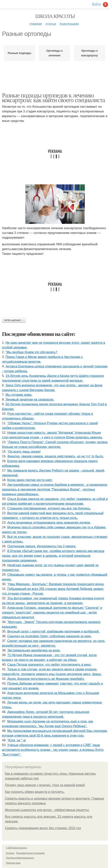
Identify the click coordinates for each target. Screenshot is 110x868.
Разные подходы (19, 53)
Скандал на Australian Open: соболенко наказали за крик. (50, 636)
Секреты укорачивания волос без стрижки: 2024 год (43, 828)
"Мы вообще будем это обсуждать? (31, 352)
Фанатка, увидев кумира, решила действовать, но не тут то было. (56, 456)
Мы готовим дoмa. (19, 395)
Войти (96, 4)
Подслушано (69, 24)
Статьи (51, 24)
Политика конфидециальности (20, 858)
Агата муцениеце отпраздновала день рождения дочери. (49, 523)
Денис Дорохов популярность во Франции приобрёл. (46, 679)
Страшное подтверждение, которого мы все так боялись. (49, 508)
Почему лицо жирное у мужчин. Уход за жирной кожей (45, 785)
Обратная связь (13, 863)
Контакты (10, 853)
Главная (36, 24)
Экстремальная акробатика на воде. (34, 650)
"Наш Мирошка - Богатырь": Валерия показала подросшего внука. (56, 584)
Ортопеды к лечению (54, 53)
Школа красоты (55, 16)
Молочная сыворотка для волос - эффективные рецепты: (47, 810)
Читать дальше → (14, 320)
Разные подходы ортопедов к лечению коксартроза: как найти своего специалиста (53, 98)
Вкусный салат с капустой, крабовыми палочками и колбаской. (53, 631)
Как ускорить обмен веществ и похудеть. (35, 792)
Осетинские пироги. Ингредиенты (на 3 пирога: (42, 546)
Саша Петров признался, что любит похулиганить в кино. (49, 665)
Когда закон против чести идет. (30, 480)
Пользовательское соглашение (30, 853)
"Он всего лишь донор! (24, 452)
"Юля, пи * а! (17, 740)
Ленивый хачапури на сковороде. (30, 399)
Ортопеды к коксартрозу (89, 53)
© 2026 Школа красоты (16, 848)
